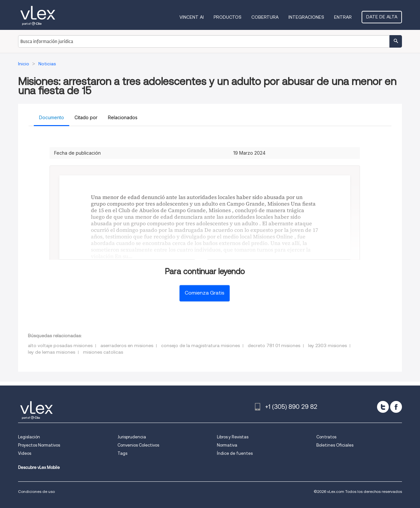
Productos (228, 17)
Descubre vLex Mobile (39, 467)
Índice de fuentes (235, 453)
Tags (122, 453)
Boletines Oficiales (335, 445)
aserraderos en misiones (127, 345)
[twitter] (383, 407)
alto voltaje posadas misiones (60, 345)
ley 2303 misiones (327, 345)
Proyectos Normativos (39, 445)
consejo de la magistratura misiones (200, 345)
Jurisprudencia (132, 437)
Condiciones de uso (36, 491)
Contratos (326, 437)
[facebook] (396, 407)
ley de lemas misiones (52, 352)
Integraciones (306, 17)
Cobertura (265, 17)
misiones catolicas (103, 352)
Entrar (343, 17)
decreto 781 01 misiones (274, 345)
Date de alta (382, 17)
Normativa (227, 445)
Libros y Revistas (233, 437)
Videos (25, 453)
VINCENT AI (192, 17)
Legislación (29, 437)
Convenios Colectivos (138, 445)
